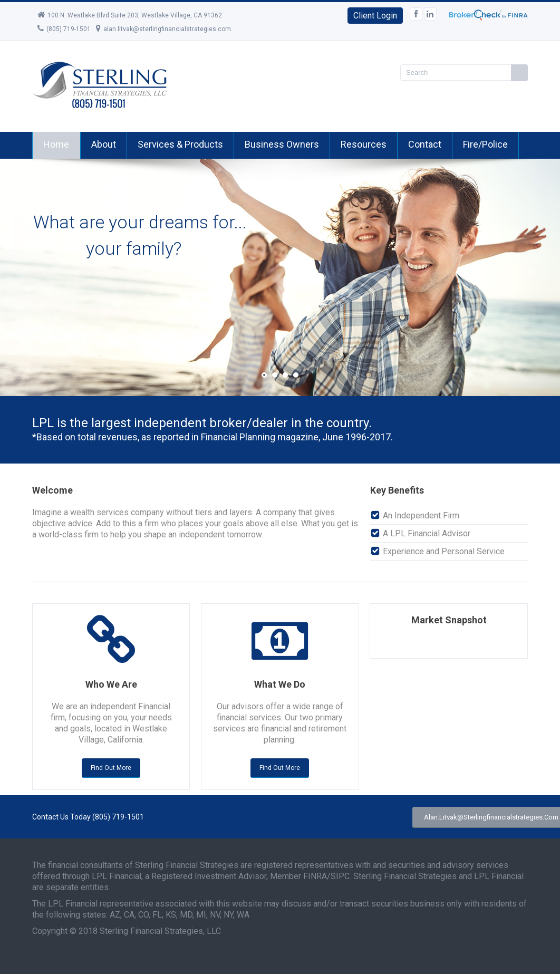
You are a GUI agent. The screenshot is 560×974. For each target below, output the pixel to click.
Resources (364, 144)
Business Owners (282, 144)
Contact (425, 144)
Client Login (375, 16)
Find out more (111, 768)
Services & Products (180, 144)
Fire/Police (485, 144)
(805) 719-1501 (64, 29)
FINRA (315, 876)
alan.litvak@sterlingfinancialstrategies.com (163, 29)
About (104, 144)
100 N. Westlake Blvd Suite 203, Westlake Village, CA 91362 (130, 15)
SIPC (340, 876)
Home (56, 144)
